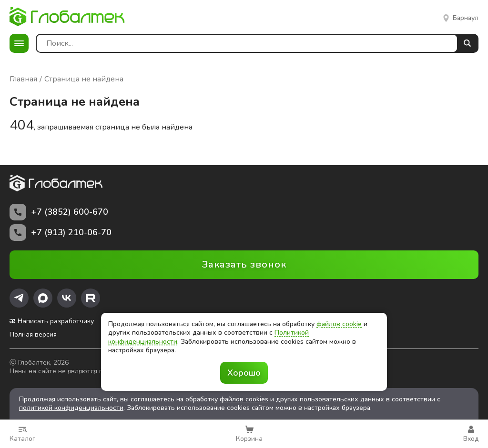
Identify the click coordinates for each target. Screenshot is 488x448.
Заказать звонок (244, 264)
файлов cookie (339, 324)
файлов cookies (244, 399)
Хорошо (244, 373)
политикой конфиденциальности (71, 408)
